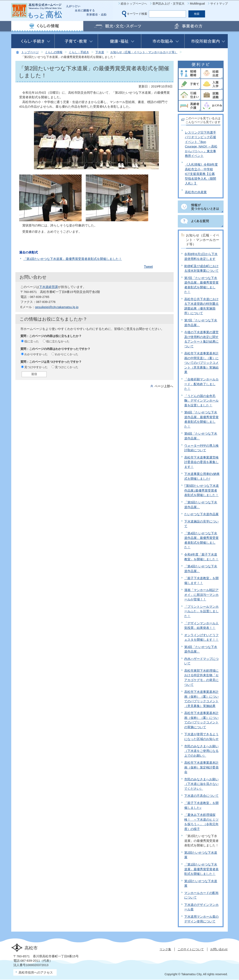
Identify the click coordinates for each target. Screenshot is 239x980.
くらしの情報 (54, 52)
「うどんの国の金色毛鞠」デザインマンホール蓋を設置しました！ (201, 401)
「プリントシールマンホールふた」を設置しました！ (201, 611)
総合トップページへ (134, 4)
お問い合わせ (219, 949)
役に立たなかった (58, 341)
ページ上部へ (164, 386)
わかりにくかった (67, 354)
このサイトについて (191, 949)
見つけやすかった (36, 367)
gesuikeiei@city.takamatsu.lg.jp (57, 307)
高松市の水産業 (196, 192)
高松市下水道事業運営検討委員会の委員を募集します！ (201, 462)
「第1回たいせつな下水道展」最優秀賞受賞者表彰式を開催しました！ (73, 259)
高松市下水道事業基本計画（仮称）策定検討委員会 (201, 767)
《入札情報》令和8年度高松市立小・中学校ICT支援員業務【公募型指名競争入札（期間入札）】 (201, 174)
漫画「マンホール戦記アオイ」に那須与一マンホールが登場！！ (201, 595)
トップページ (30, 52)
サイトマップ (219, 4)
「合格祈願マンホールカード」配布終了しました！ (201, 384)
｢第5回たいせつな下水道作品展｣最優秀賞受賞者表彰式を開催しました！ (202, 490)
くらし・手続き (79, 52)
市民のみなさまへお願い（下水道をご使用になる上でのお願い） (201, 751)
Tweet (148, 267)
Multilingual (197, 4)
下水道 (100, 52)
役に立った (32, 341)
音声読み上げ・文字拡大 (168, 4)
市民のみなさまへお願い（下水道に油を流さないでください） (201, 784)
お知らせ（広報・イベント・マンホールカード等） (144, 52)
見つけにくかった (67, 367)
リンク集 (165, 949)
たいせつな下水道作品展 (201, 514)
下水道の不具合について (201, 796)
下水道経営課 (49, 287)
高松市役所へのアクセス (36, 972)
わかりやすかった (36, 354)
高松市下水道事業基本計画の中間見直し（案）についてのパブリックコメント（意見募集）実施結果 (201, 363)
